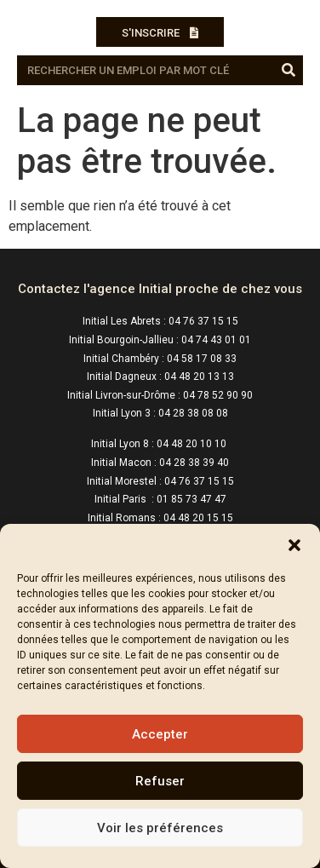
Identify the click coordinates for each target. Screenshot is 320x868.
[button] (294, 545)
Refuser (160, 781)
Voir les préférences (160, 828)
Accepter (160, 734)
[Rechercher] (288, 70)
